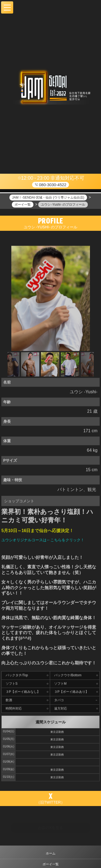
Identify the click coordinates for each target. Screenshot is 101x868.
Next (91, 366)
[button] (7, 7)
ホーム (51, 853)
